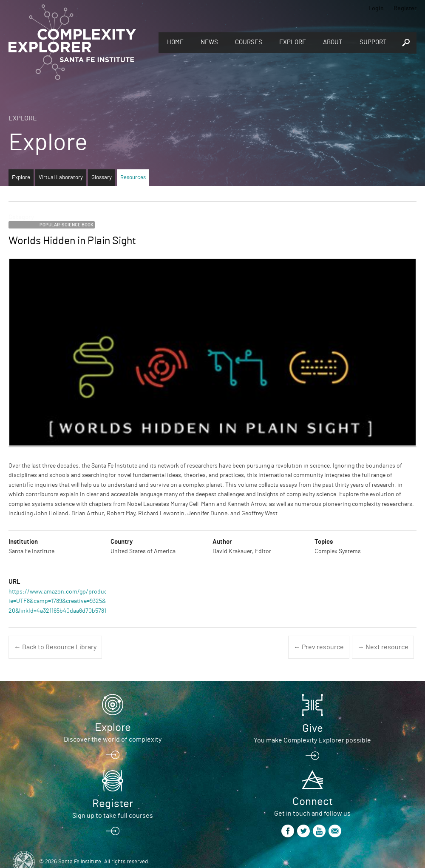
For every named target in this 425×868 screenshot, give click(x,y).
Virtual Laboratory (61, 178)
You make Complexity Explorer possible (312, 740)
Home (175, 42)
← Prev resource (319, 647)
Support (373, 42)
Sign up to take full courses (113, 816)
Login (376, 9)
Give (313, 728)
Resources (133, 178)
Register (405, 9)
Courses (249, 42)
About (333, 42)
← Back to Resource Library (55, 647)
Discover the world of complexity (113, 740)
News (209, 42)
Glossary (102, 178)
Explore (293, 42)
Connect (313, 802)
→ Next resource (383, 647)
